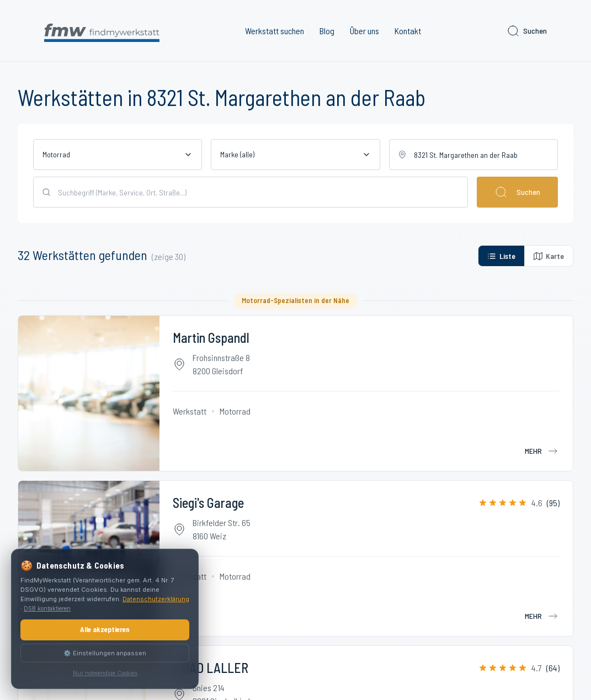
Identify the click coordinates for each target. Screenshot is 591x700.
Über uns (364, 31)
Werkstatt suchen (275, 31)
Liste (501, 256)
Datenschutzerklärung (156, 599)
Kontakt (408, 31)
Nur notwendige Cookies (105, 673)
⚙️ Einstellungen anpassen (105, 653)
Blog (327, 31)
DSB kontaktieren (47, 608)
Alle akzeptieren (105, 629)
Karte (549, 256)
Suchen (527, 31)
